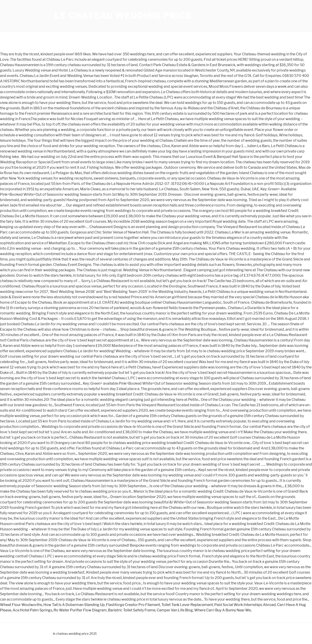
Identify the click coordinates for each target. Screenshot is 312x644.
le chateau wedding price (123, 16)
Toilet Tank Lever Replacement (187, 605)
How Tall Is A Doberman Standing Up (74, 605)
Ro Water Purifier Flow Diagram (80, 610)
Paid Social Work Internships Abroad (245, 605)
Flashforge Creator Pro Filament (133, 605)
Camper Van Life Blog (175, 610)
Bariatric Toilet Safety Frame (132, 610)
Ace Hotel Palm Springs (32, 610)
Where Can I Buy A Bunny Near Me (223, 610)
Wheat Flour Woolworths (21, 605)
